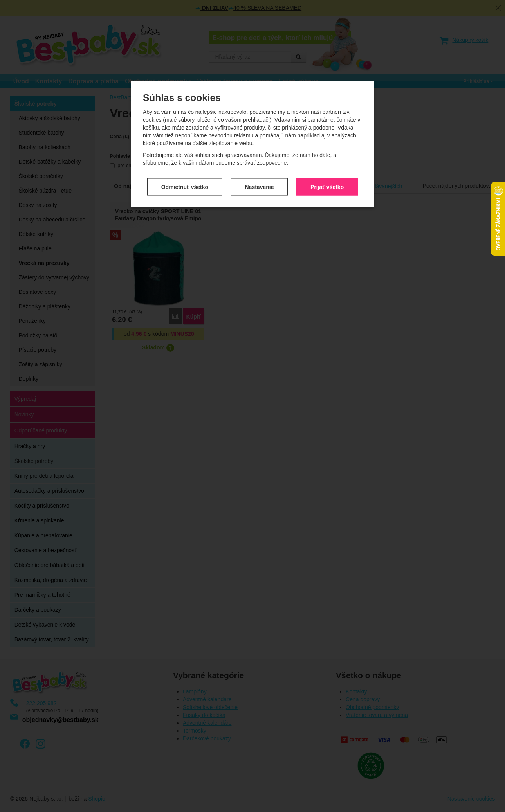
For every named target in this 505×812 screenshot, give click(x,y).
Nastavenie (260, 156)
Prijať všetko (327, 156)
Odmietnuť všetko (185, 156)
